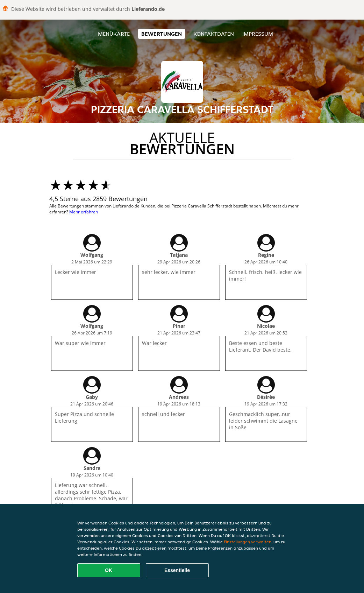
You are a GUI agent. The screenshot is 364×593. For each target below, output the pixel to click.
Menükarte (114, 34)
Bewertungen (162, 34)
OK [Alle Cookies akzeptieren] (109, 570)
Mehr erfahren (84, 212)
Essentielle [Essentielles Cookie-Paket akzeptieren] (177, 570)
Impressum (258, 34)
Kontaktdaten (214, 34)
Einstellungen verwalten (248, 542)
